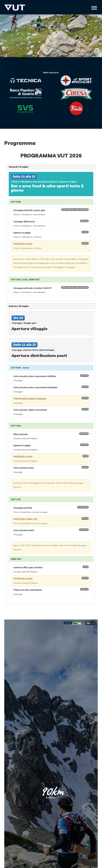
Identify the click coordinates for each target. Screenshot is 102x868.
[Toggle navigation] (94, 8)
